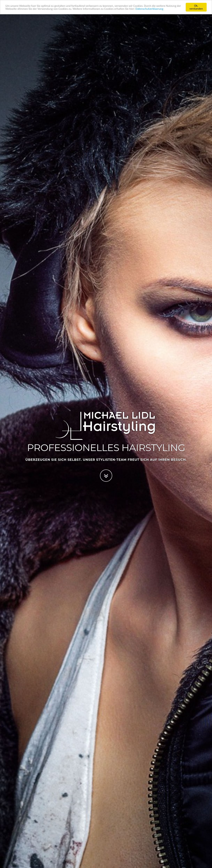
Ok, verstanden (196, 7)
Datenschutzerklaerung (149, 9)
